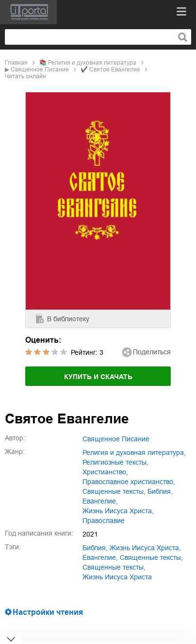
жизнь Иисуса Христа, (118, 511)
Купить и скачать (98, 377)
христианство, (105, 472)
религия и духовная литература (92, 63)
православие (104, 521)
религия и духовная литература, (134, 453)
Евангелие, (100, 501)
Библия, (160, 491)
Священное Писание (40, 70)
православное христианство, (129, 482)
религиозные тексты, (115, 462)
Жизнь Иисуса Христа (117, 577)
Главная (16, 63)
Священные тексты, (114, 567)
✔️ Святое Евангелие (110, 70)
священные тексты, (114, 491)
